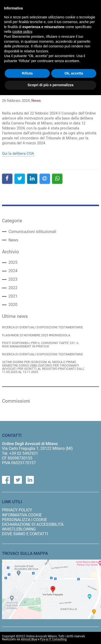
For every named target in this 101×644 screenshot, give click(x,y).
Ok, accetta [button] (74, 73)
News (13, 240)
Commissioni (16, 401)
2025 (13, 263)
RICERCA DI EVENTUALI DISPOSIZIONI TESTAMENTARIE (42, 327)
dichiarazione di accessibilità (33, 524)
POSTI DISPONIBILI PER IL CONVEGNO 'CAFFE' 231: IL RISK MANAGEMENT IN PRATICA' (41, 345)
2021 (13, 296)
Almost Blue (29, 639)
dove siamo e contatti (25, 534)
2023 (13, 279)
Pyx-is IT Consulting (53, 639)
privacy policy (17, 510)
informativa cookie (22, 515)
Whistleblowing (19, 529)
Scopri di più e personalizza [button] (50, 85)
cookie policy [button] (22, 32)
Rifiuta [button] (27, 73)
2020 (13, 305)
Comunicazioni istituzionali (32, 232)
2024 (13, 271)
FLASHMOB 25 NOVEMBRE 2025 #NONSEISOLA (36, 335)
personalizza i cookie (25, 520)
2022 (13, 288)
